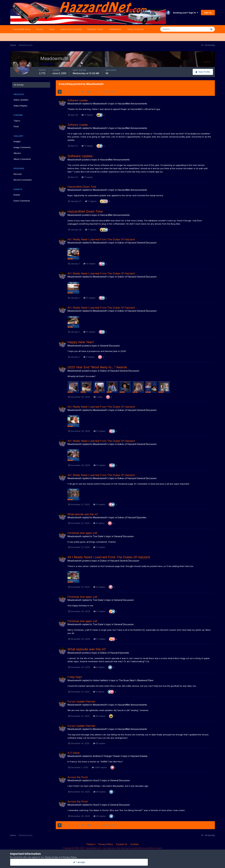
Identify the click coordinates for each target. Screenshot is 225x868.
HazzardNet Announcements (132, 104)
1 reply (98, 397)
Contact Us (122, 844)
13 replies (89, 264)
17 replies (99, 547)
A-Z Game (74, 753)
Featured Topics (95, 29)
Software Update (78, 100)
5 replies (99, 692)
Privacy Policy (106, 844)
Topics (17, 121)
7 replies (91, 201)
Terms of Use (51, 857)
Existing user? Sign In (186, 13)
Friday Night (75, 677)
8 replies (99, 523)
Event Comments (22, 201)
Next (89, 92)
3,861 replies (99, 767)
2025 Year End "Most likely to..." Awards (97, 367)
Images (17, 141)
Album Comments (22, 159)
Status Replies (20, 106)
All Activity (19, 85)
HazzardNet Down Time (82, 187)
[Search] (174, 29)
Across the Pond (77, 777)
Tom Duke (98, 536)
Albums (17, 153)
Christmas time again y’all (82, 533)
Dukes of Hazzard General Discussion (137, 243)
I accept (113, 862)
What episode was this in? (83, 514)
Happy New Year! (81, 342)
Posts (16, 126)
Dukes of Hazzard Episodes (132, 517)
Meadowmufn (75, 104)
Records (18, 174)
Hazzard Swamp (139, 756)
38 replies (100, 792)
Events (17, 195)
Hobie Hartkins (100, 680)
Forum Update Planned (81, 701)
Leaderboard (115, 29)
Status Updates (21, 100)
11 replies (87, 115)
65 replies (99, 716)
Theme (91, 844)
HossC (96, 780)
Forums (40, 29)
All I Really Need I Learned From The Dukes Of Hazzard (101, 239)
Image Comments (22, 147)
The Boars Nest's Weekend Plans (136, 680)
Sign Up (208, 12)
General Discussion (110, 346)
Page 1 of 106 (110, 92)
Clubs (52, 29)
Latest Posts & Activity (71, 29)
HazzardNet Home (22, 29)
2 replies (89, 357)
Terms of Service (135, 29)
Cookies (134, 844)
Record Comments (23, 180)
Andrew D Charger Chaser (106, 756)
